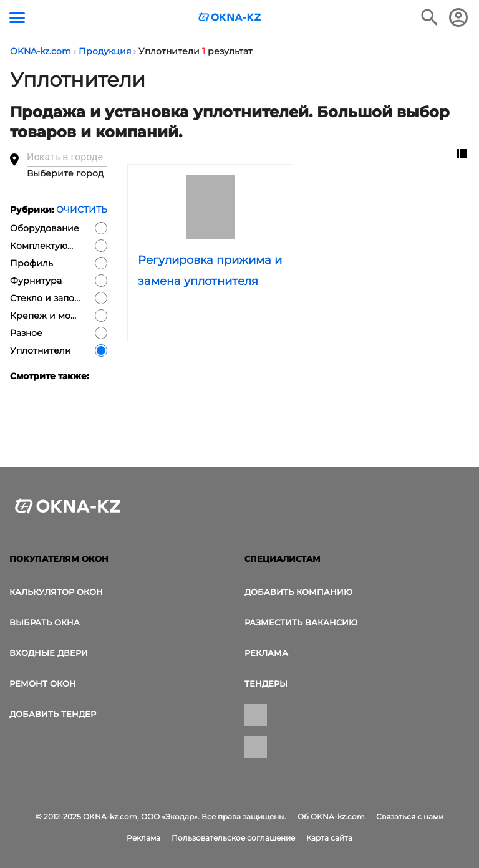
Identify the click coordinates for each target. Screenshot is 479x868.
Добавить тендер (53, 714)
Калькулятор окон (56, 592)
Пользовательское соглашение (233, 838)
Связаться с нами (410, 817)
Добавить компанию (298, 592)
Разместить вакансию (301, 622)
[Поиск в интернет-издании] (430, 17)
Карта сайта (329, 838)
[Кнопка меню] (17, 18)
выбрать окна (45, 622)
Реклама (266, 653)
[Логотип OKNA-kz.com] (230, 17)
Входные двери (49, 653)
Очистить (82, 210)
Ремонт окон (43, 683)
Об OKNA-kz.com (331, 817)
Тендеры (266, 683)
